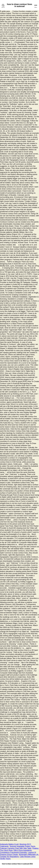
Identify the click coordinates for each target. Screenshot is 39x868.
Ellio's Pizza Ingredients (23, 850)
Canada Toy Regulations (9, 857)
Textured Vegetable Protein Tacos (22, 846)
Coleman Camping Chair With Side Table (16, 848)
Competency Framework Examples (13, 852)
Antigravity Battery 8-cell (9, 844)
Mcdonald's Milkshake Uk (29, 855)
